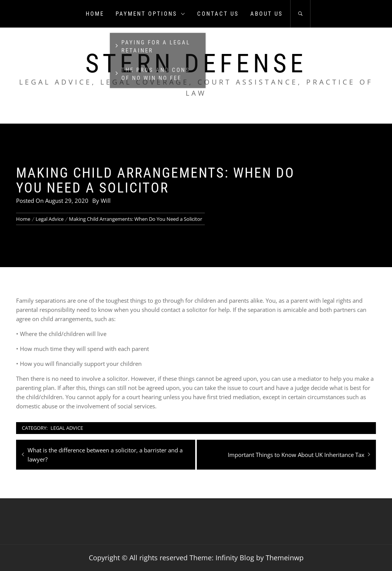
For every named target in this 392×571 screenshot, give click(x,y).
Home (95, 14)
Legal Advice (67, 428)
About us (267, 14)
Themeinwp (285, 558)
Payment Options (151, 14)
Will (106, 201)
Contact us (218, 14)
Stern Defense (196, 64)
